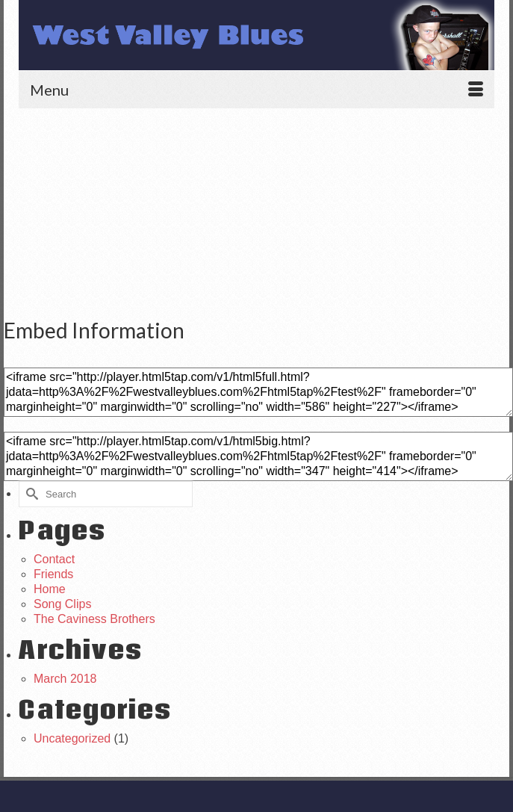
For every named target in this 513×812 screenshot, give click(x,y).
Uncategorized (72, 738)
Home (50, 589)
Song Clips (62, 604)
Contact (54, 559)
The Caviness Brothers (94, 619)
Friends (53, 574)
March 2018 (65, 679)
